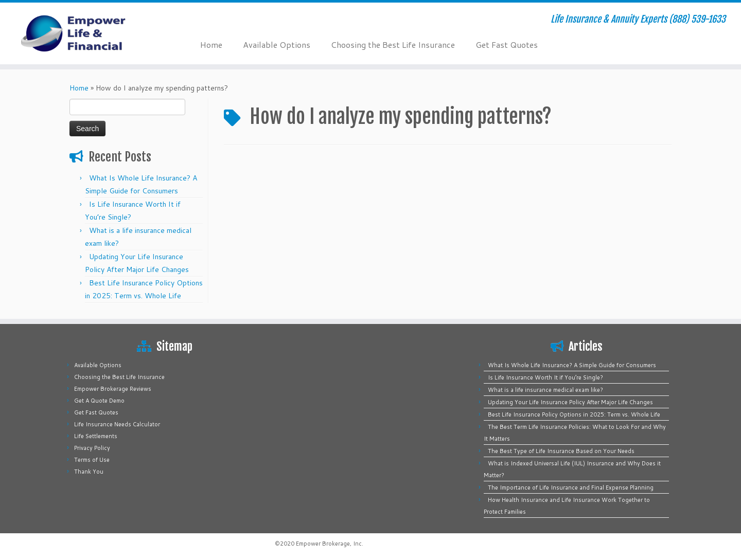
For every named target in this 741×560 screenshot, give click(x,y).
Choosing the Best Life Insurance (393, 44)
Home (211, 44)
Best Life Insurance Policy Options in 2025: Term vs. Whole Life (574, 414)
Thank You (89, 472)
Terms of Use (92, 460)
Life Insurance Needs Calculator (117, 424)
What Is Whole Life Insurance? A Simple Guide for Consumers (572, 365)
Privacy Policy (92, 448)
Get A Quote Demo (99, 401)
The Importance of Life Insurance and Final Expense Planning (571, 487)
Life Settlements (96, 436)
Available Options (277, 44)
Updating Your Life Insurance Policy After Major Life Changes (570, 402)
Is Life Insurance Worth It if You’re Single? (545, 377)
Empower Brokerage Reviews (113, 389)
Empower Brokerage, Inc (329, 544)
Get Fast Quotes (507, 44)
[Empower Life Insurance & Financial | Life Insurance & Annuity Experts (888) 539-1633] (85, 33)
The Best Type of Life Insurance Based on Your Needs (561, 451)
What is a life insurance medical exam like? (545, 390)
